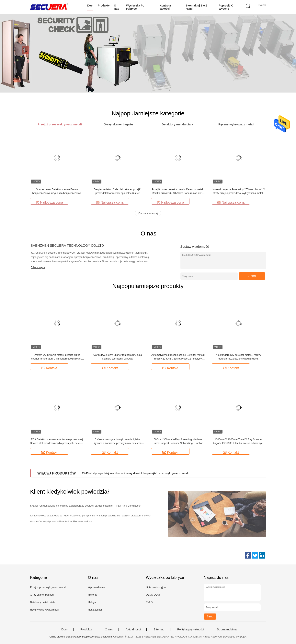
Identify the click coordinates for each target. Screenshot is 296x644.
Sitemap (159, 629)
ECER (243, 637)
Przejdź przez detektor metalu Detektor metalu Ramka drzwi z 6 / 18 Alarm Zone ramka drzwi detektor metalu (178, 193)
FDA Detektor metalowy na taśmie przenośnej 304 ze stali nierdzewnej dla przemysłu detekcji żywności (57, 443)
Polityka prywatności (191, 629)
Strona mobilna (227, 629)
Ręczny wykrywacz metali (45, 610)
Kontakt (49, 368)
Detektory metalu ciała (43, 602)
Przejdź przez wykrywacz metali (48, 587)
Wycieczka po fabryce (135, 7)
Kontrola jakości (165, 7)
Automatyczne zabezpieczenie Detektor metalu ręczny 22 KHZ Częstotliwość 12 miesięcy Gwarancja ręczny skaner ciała (178, 359)
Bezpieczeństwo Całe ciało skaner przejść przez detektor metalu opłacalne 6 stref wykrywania (117, 193)
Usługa (92, 602)
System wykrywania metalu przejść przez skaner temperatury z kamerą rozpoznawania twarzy (57, 359)
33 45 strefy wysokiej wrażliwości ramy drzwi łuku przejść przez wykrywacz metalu (136, 473)
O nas (117, 7)
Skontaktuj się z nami (196, 7)
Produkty (104, 6)
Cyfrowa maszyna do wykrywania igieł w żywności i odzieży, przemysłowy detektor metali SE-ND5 (117, 443)
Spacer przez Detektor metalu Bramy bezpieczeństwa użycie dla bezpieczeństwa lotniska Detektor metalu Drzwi (57, 193)
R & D (149, 602)
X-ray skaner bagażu (42, 595)
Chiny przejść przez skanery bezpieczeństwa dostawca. (81, 637)
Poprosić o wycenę (226, 7)
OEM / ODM (153, 595)
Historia (92, 595)
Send (252, 276)
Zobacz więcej (148, 213)
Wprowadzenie (96, 587)
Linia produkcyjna (156, 587)
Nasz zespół (95, 610)
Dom (90, 6)
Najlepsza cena (49, 202)
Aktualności (133, 629)
